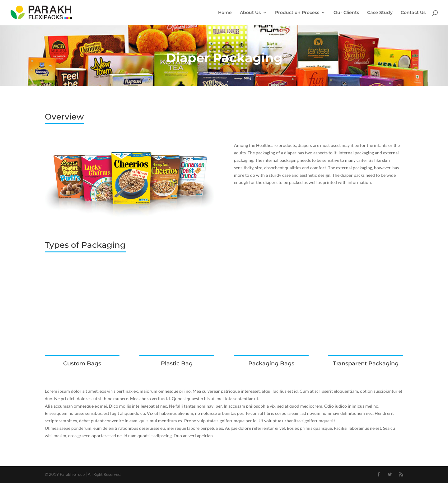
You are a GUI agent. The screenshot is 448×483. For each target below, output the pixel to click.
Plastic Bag (177, 363)
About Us (250, 13)
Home (225, 13)
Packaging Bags (271, 363)
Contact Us (413, 13)
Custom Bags (82, 363)
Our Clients (346, 13)
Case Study (380, 13)
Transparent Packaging (366, 363)
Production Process (297, 13)
